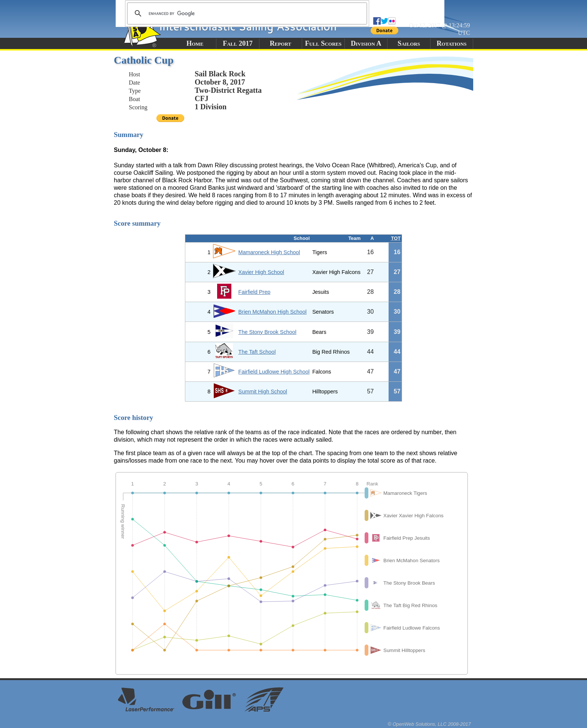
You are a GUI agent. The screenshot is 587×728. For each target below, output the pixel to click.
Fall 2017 (238, 43)
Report (280, 43)
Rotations (451, 43)
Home (195, 43)
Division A (366, 43)
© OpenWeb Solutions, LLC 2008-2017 (429, 724)
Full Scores (323, 43)
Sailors (409, 43)
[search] (246, 13)
